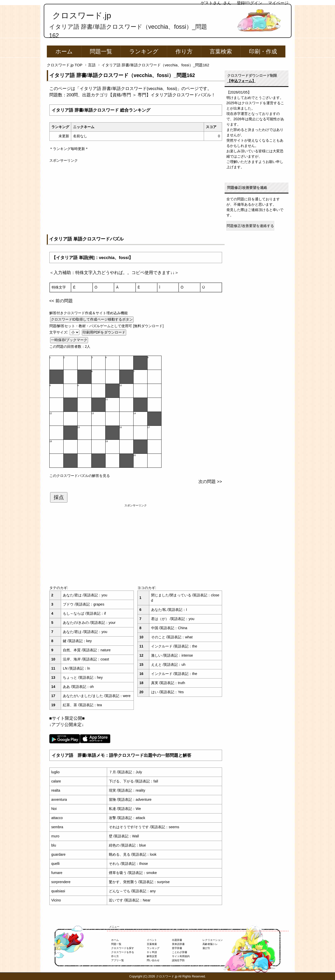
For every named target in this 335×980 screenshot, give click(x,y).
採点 (59, 497)
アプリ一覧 (118, 960)
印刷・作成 (263, 51)
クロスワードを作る (123, 952)
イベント (152, 940)
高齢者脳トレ (210, 944)
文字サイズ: (59, 332)
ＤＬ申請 (152, 952)
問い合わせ (153, 960)
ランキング (144, 51)
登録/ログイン (250, 3)
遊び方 (206, 948)
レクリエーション (213, 940)
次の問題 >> (210, 482)
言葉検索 (221, 51)
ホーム (64, 51)
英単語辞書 (178, 944)
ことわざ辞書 (180, 952)
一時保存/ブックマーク (69, 340)
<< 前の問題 (61, 301)
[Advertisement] (136, 199)
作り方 (184, 51)
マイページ (278, 3)
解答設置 (152, 956)
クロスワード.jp (82, 16)
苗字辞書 (177, 948)
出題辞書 (177, 940)
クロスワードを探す (123, 948)
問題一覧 (101, 51)
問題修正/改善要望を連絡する (250, 226)
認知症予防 (178, 960)
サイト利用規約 (181, 956)
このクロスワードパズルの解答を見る (80, 476)
